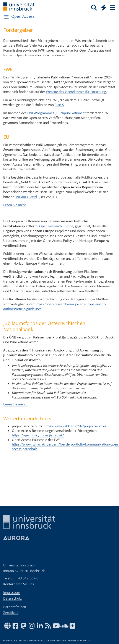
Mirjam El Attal (26, 197)
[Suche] (94, 7)
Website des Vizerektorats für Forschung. (76, 92)
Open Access (23, 16)
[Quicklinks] (104, 7)
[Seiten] (112, 7)
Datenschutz (12, 598)
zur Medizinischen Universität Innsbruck (68, 641)
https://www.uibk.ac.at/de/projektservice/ (75, 426)
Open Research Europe (56, 226)
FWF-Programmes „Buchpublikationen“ (56, 113)
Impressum (12, 592)
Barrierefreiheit (15, 607)
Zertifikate (11, 613)
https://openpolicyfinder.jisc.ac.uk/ (38, 435)
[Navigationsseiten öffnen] (6, 17)
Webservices (36, 641)
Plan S (59, 105)
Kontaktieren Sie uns (19, 584)
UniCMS (22, 641)
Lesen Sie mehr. (15, 205)
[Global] (102, 7)
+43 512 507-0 (27, 578)
